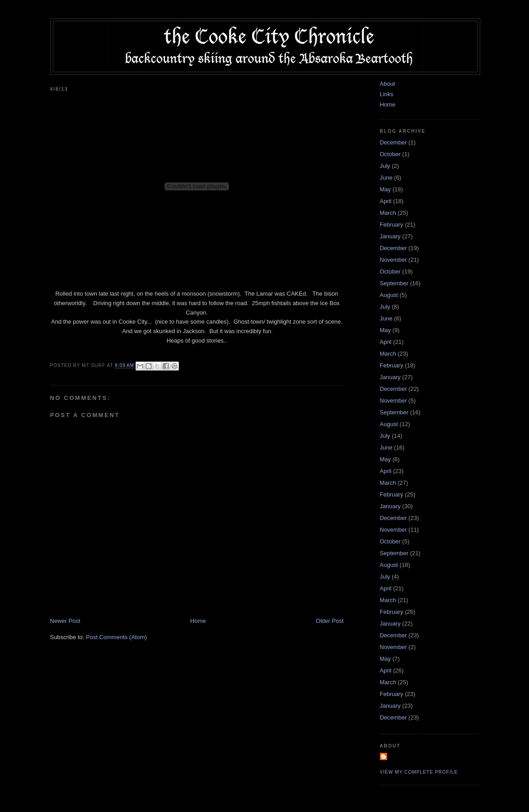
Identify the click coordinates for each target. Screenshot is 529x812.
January (390, 236)
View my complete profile (419, 772)
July (385, 166)
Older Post (330, 621)
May (386, 189)
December (393, 142)
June (386, 178)
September (394, 283)
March (388, 213)
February (392, 225)
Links (387, 94)
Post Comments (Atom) (116, 637)
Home (198, 621)
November (393, 260)
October (390, 154)
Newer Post (65, 621)
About (388, 84)
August (389, 295)
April (386, 201)
